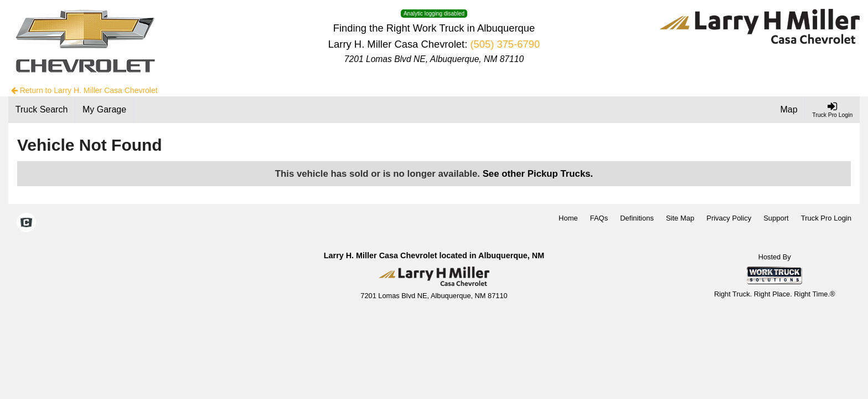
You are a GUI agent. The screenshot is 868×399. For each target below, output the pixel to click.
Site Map (680, 218)
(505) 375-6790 (505, 44)
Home (568, 218)
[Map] (789, 110)
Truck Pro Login (826, 218)
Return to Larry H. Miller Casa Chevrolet (84, 90)
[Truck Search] (42, 110)
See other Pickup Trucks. (538, 174)
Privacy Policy (729, 218)
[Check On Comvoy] (26, 224)
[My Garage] (105, 110)
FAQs (599, 218)
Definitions (637, 218)
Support (776, 218)
